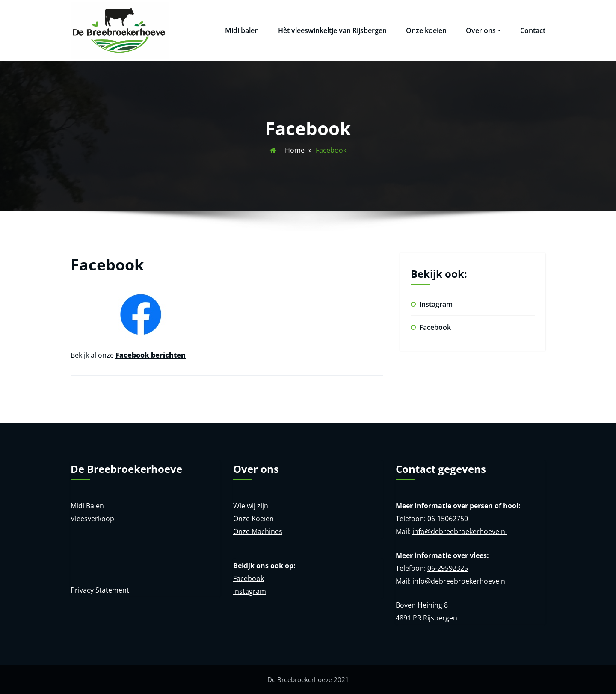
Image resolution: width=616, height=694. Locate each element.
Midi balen (242, 30)
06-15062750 (448, 519)
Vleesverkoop (92, 519)
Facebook (435, 327)
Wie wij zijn (251, 506)
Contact (533, 30)
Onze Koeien (253, 519)
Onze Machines (258, 531)
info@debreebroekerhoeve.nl (460, 531)
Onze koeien (426, 30)
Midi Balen (87, 506)
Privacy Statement (100, 590)
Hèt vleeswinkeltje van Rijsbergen (332, 30)
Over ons (483, 30)
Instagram (436, 304)
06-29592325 (448, 568)
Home (295, 150)
